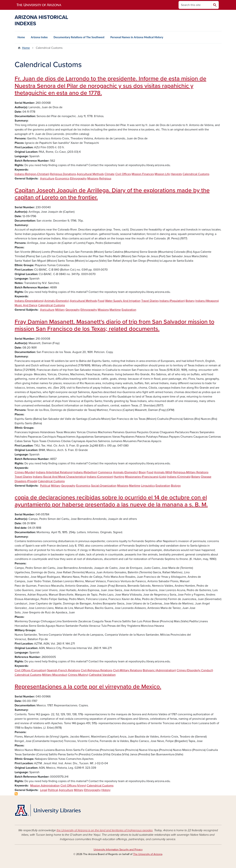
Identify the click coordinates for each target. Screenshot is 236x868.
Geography (73, 310)
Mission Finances (143, 174)
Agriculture (47, 179)
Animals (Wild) (163, 472)
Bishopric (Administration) (159, 670)
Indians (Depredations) (29, 301)
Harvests (176, 174)
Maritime (115, 310)
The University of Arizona (148, 854)
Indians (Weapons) (207, 301)
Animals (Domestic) (57, 301)
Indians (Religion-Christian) (32, 174)
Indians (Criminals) (179, 477)
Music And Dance (26, 305)
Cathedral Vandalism (102, 675)
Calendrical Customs (196, 174)
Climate (110, 174)
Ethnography (78, 179)
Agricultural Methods (90, 174)
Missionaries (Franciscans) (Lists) (146, 477)
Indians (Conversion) (100, 477)
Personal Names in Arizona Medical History (137, 37)
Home (21, 37)
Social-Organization (104, 486)
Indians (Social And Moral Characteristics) (59, 477)
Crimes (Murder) (25, 472)
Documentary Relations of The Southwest (79, 37)
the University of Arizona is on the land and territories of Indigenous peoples (105, 830)
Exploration (129, 310)
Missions (93, 179)
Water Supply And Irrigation (123, 301)
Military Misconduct (55, 675)
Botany (190, 301)
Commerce (105, 472)
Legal (44, 790)
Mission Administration (45, 786)
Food (101, 301)
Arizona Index (39, 37)
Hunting (119, 477)
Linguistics (148, 486)
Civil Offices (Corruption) (30, 670)
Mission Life (162, 174)
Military (60, 310)
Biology (176, 486)
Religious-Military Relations (191, 472)
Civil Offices (123, 174)
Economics (62, 179)
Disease (206, 477)
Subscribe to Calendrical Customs (16, 794)
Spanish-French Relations (64, 670)
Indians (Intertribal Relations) (54, 472)
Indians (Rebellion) (85, 472)
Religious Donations (63, 174)
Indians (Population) (172, 301)
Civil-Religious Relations (97, 670)
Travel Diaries (150, 301)
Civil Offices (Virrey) (73, 786)
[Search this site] (195, 5)
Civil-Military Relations (128, 670)
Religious (105, 179)
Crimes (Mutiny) (78, 675)
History (106, 790)
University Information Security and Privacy (118, 850)
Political (45, 486)
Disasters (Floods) (26, 481)
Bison (142, 472)
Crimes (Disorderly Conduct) (195, 670)
